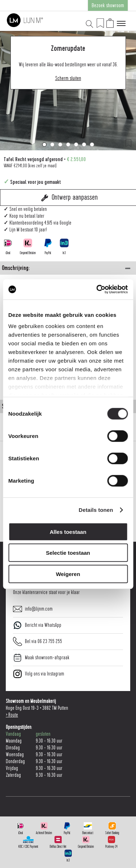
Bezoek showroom (108, 5)
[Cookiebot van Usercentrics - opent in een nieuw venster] (97, 289)
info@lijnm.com (33, 609)
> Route (12, 715)
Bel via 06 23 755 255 (38, 641)
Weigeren (68, 574)
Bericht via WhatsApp (37, 625)
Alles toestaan (68, 532)
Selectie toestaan (68, 553)
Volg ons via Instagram (39, 674)
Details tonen (96, 510)
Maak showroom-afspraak (41, 658)
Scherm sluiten (68, 78)
